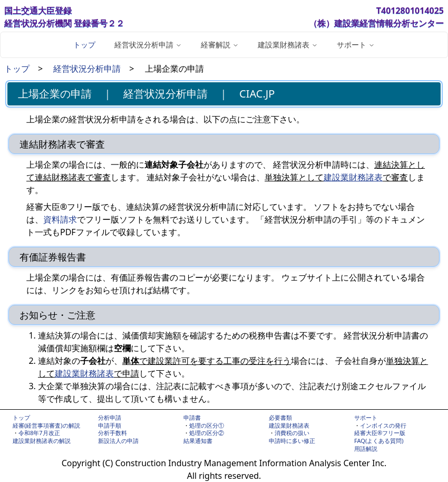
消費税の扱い (292, 433)
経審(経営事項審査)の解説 (46, 425)
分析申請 (110, 417)
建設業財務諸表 (353, 177)
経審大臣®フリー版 (380, 433)
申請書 (192, 417)
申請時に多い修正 (292, 441)
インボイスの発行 (383, 425)
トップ (84, 45)
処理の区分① (207, 425)
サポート (366, 417)
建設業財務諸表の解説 (42, 441)
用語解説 (366, 449)
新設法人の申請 (118, 441)
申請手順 (110, 425)
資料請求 (60, 219)
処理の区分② (207, 433)
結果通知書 (198, 441)
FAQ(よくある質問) (379, 441)
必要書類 (280, 417)
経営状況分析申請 (87, 69)
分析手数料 (113, 433)
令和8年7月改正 (39, 433)
